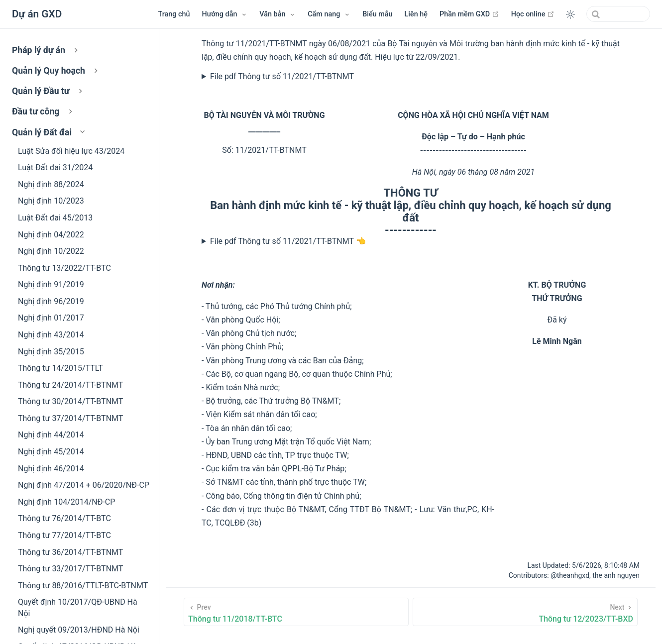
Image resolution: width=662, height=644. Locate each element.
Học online (533, 14)
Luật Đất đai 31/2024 (55, 167)
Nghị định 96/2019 (51, 301)
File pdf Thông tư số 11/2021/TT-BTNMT (282, 76)
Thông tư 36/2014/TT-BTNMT (70, 552)
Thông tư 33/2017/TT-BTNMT (70, 569)
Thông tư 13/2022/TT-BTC (64, 268)
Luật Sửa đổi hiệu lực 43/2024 (71, 151)
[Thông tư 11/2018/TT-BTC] (296, 612)
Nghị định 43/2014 (51, 335)
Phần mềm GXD (469, 14)
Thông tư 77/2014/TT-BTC (64, 535)
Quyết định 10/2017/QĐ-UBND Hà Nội (78, 607)
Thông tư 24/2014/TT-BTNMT (70, 385)
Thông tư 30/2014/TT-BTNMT (70, 401)
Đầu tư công (43, 111)
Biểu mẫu (377, 14)
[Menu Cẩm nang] (329, 14)
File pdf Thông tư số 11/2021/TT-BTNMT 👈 (288, 241)
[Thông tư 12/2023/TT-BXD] (525, 612)
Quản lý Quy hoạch (56, 71)
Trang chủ (174, 14)
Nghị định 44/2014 (51, 435)
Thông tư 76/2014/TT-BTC (64, 518)
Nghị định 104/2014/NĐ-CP (66, 502)
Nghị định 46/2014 (51, 469)
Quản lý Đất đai (50, 132)
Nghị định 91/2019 (51, 284)
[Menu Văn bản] (277, 14)
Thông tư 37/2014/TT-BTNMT (70, 418)
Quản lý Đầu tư (48, 91)
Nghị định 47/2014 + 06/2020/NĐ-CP (84, 485)
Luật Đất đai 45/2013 (55, 218)
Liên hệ (416, 14)
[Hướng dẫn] (225, 14)
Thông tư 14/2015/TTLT (60, 368)
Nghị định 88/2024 (51, 184)
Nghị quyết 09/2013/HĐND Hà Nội (79, 630)
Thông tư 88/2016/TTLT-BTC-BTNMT (83, 586)
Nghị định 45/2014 (51, 452)
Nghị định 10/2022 (51, 251)
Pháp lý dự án (46, 50)
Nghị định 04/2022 (51, 235)
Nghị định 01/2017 (51, 318)
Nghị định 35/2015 (51, 352)
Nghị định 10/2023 (51, 201)
